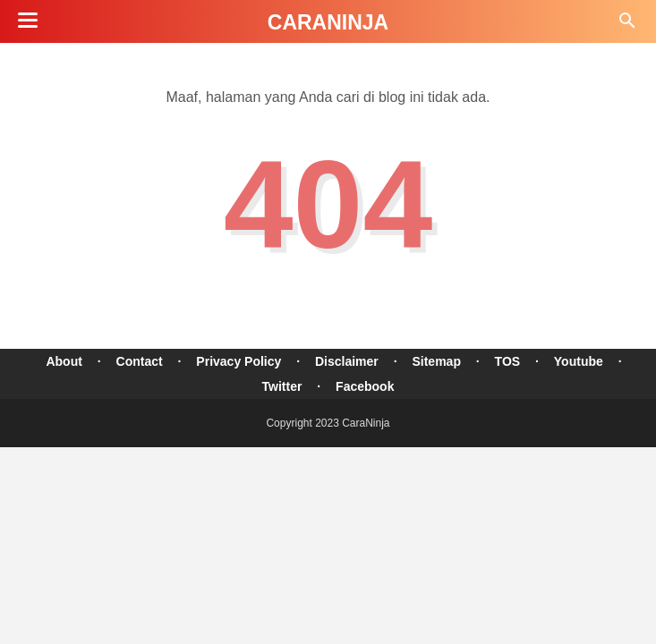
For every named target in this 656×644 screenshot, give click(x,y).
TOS (508, 361)
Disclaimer (347, 361)
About (64, 361)
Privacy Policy (239, 361)
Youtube (579, 361)
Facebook (365, 386)
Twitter (282, 386)
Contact (140, 361)
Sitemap (436, 361)
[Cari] (627, 25)
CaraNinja (328, 22)
